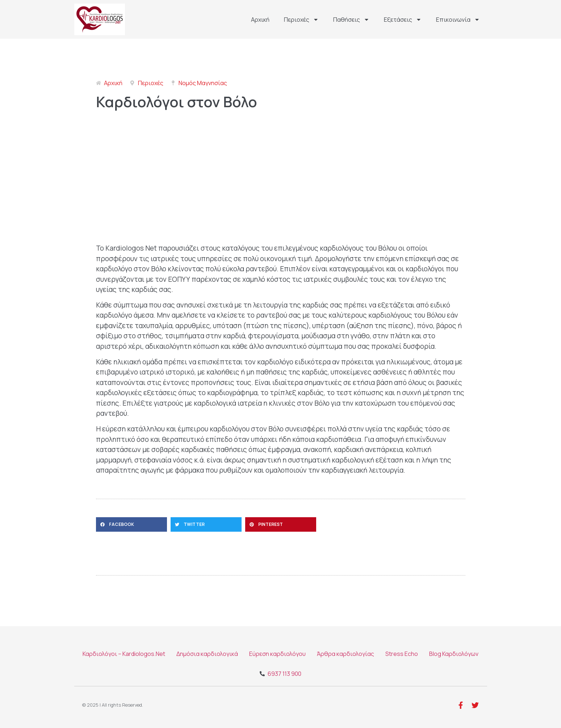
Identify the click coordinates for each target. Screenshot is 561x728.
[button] (131, 524)
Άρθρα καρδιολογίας (346, 654)
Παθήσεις (351, 20)
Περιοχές (301, 20)
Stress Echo (402, 654)
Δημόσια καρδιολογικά (207, 654)
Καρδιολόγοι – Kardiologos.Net (124, 654)
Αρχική (260, 20)
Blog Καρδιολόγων (454, 654)
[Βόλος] (281, 181)
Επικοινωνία (458, 20)
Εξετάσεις (403, 20)
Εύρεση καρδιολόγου (277, 654)
